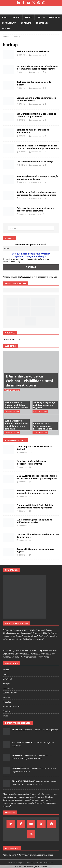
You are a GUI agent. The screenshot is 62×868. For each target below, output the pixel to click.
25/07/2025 (11, 432)
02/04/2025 (23, 55)
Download (26, 23)
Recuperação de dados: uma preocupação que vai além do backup (38, 178)
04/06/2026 (23, 452)
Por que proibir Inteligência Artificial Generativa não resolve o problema (35, 506)
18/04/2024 (23, 72)
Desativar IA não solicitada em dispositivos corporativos (32, 462)
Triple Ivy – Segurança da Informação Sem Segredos (44, 405)
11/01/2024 (23, 152)
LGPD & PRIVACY (9, 23)
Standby (6, 711)
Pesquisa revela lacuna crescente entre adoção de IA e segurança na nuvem (36, 492)
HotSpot (7, 683)
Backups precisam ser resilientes (33, 51)
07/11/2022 (23, 198)
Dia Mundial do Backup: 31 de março (35, 162)
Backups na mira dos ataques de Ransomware (33, 131)
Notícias (16, 17)
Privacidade (26, 277)
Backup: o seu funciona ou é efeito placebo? (34, 83)
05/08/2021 (23, 214)
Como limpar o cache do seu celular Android (34, 448)
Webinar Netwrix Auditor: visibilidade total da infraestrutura (17, 405)
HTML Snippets (20, 867)
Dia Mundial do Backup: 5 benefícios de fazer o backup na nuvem (36, 115)
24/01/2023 (23, 182)
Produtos (7, 702)
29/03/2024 (23, 120)
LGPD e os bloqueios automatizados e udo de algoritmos (38, 536)
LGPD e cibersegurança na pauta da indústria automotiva (34, 521)
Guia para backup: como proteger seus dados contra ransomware (36, 209)
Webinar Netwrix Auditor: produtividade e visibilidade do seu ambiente (17, 425)
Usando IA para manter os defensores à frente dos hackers (36, 99)
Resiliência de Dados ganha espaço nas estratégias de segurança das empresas (36, 193)
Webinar (41, 17)
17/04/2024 (23, 104)
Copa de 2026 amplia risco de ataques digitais (35, 550)
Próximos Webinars (11, 706)
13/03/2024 (23, 136)
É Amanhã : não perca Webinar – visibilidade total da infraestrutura (29, 381)
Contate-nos (42, 23)
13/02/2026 (11, 411)
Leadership (55, 17)
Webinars (10, 346)
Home (5, 17)
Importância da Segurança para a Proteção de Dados (43, 426)
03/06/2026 (23, 482)
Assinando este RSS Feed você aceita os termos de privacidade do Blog (26, 260)
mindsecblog (36, 55)
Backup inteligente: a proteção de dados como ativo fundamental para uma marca (38, 147)
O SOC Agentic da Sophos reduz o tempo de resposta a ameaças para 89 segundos (37, 477)
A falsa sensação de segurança (44, 730)
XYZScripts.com (42, 867)
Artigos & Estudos (15, 440)
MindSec (6, 29)
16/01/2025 (39, 432)
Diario (5, 674)
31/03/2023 (23, 165)
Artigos (28, 17)
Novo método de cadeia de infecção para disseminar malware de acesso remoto (37, 67)
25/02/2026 (11, 390)
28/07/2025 (39, 411)
